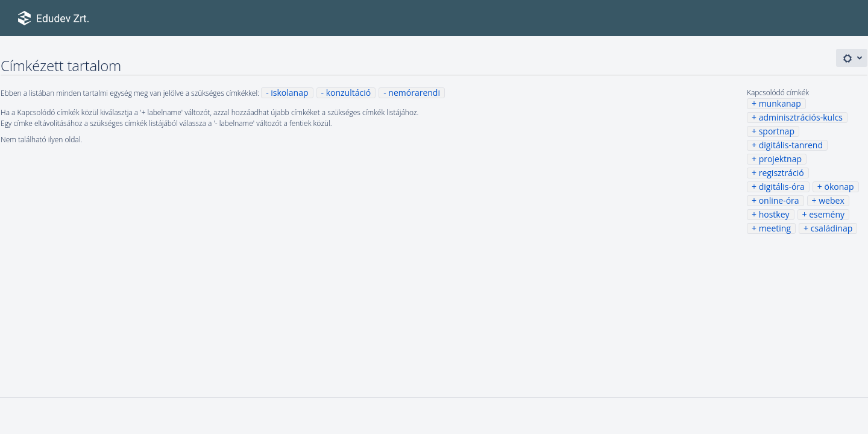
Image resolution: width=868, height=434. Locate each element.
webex (831, 200)
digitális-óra (782, 187)
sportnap (777, 131)
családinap (832, 228)
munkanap (780, 103)
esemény (827, 214)
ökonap (839, 187)
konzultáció (348, 93)
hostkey (774, 214)
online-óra (779, 200)
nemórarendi (414, 93)
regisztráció (782, 173)
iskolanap (289, 93)
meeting (775, 228)
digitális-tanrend (791, 145)
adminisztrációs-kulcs (801, 117)
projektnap (780, 159)
